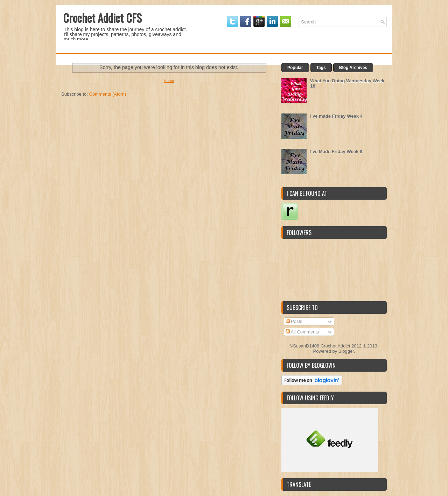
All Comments (302, 332)
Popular (295, 68)
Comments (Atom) (108, 94)
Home (169, 81)
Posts (294, 321)
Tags (321, 68)
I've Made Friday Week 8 (336, 151)
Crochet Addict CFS (102, 18)
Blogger (346, 351)
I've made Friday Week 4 (336, 116)
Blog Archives (353, 68)
